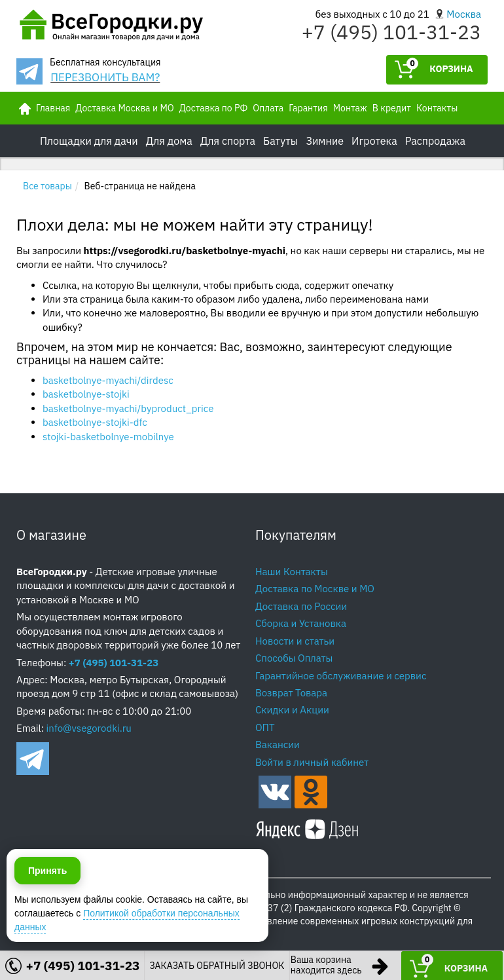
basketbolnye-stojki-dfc (95, 422)
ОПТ (265, 727)
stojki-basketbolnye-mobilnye (108, 437)
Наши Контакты (292, 572)
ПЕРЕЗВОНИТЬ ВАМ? (105, 77)
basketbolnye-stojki (86, 394)
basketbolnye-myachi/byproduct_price (128, 408)
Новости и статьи (295, 641)
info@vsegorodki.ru (89, 728)
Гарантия (308, 108)
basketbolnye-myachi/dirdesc (108, 380)
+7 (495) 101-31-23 (391, 32)
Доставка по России (301, 606)
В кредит (392, 108)
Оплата (268, 108)
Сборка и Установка (301, 623)
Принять (47, 947)
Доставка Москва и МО (124, 108)
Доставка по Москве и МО (315, 589)
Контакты (437, 108)
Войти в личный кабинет (312, 762)
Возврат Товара (291, 693)
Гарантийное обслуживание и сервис (341, 676)
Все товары (47, 186)
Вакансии (278, 744)
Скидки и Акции (292, 710)
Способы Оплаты (294, 658)
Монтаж (350, 108)
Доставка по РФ (214, 108)
